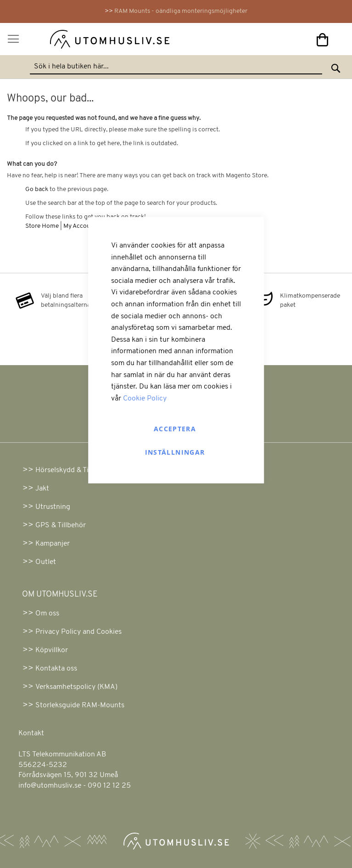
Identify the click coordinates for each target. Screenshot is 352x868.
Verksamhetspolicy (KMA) (76, 687)
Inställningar (175, 452)
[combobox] (176, 67)
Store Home (42, 226)
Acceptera (175, 429)
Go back (37, 189)
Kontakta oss (56, 669)
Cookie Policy (145, 398)
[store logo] (98, 41)
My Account (80, 226)
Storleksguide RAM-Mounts (80, 705)
